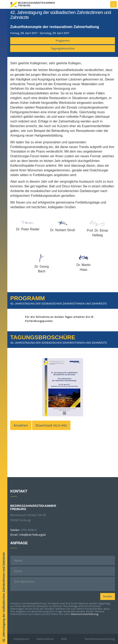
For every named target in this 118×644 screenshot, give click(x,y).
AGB (64, 639)
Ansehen (21, 425)
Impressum (21, 639)
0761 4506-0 (29, 530)
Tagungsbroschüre (63, 48)
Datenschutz (45, 639)
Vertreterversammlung (100, 639)
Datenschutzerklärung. (85, 614)
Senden (108, 596)
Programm (63, 41)
